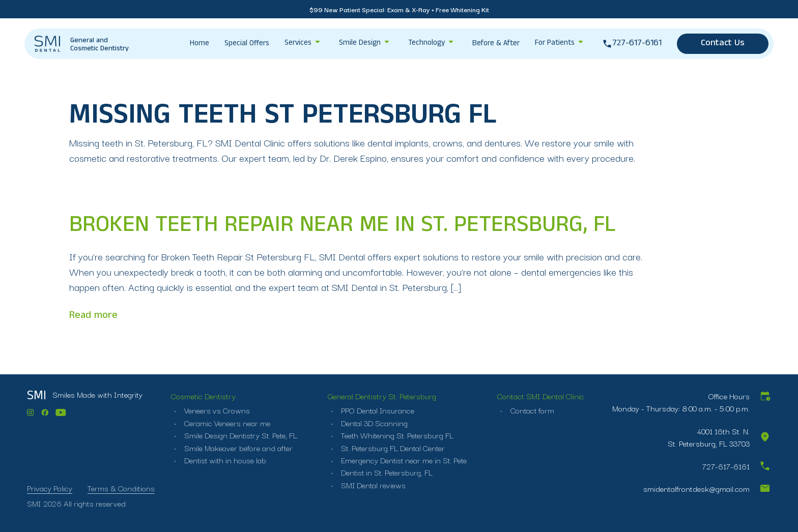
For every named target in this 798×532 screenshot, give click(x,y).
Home (199, 44)
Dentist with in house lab (223, 460)
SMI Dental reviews (373, 485)
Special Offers (247, 44)
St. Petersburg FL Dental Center (393, 447)
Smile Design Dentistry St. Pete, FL (239, 435)
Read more (93, 316)
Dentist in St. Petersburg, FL (387, 472)
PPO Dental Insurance (377, 410)
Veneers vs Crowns (214, 410)
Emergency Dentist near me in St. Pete (404, 460)
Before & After (496, 44)
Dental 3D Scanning (374, 423)
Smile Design (360, 44)
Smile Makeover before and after (236, 447)
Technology (426, 44)
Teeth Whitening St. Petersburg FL (397, 435)
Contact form (534, 410)
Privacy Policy (50, 488)
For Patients (555, 44)
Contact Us (723, 44)
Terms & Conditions (121, 488)
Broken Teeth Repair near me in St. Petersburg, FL (343, 227)
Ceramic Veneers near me (224, 423)
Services (298, 44)
